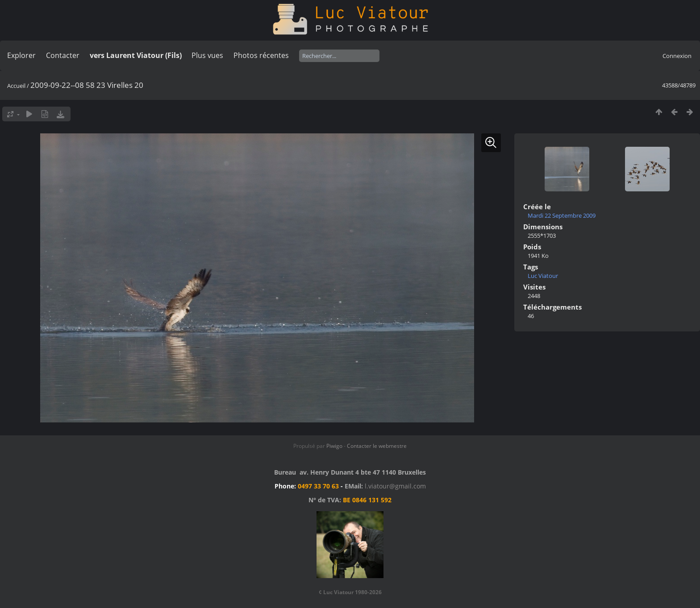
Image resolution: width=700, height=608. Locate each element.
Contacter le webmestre (377, 446)
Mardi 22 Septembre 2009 (562, 215)
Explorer (21, 55)
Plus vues (207, 55)
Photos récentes (261, 55)
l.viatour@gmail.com (395, 486)
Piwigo (334, 446)
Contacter (63, 55)
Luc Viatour (543, 276)
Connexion (677, 56)
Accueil (16, 86)
